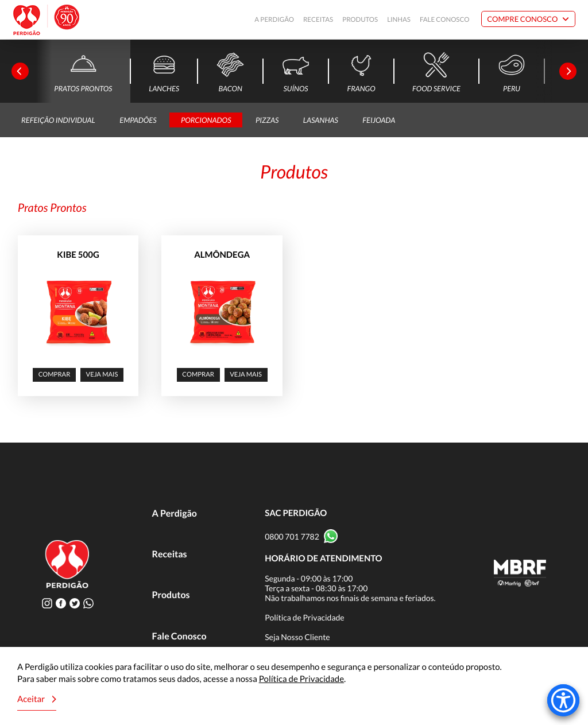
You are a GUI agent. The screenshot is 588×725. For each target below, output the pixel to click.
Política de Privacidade (305, 617)
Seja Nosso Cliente (297, 637)
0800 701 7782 (292, 536)
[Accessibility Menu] (563, 700)
